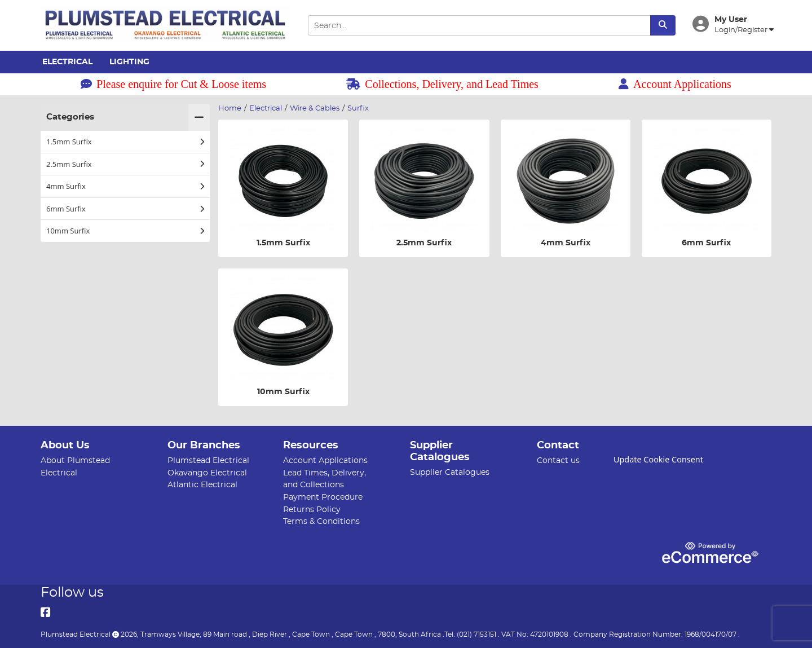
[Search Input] (479, 26)
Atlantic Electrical (202, 485)
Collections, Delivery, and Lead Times (442, 84)
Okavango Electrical (207, 473)
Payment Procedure (323, 497)
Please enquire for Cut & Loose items (173, 84)
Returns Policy (312, 510)
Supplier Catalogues (450, 472)
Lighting (129, 62)
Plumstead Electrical (208, 460)
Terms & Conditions (321, 521)
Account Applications (675, 84)
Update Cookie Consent (658, 459)
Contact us (558, 460)
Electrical (67, 62)
